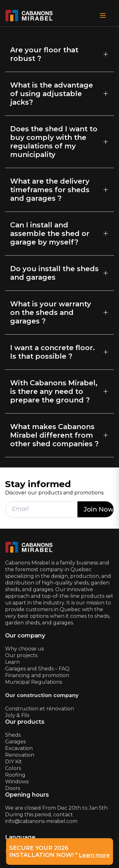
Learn (12, 662)
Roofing (15, 775)
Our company (25, 636)
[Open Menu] (103, 16)
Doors (13, 788)
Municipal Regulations (33, 682)
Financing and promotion (37, 675)
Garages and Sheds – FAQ (37, 669)
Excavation (19, 748)
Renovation (20, 755)
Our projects (21, 655)
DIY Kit (13, 762)
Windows (17, 782)
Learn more (94, 855)
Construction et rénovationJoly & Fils (40, 712)
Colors (13, 768)
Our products (25, 722)
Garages (15, 742)
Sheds (13, 735)
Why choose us (24, 649)
